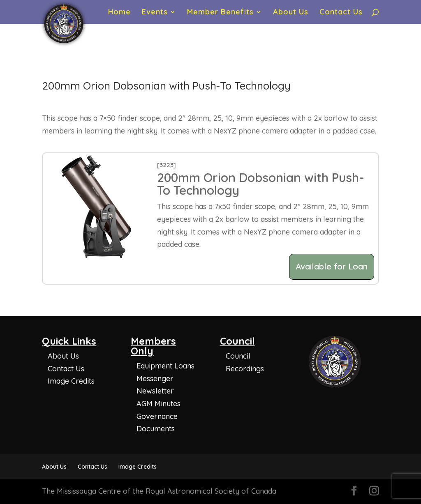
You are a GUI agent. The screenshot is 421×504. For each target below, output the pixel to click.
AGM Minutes (158, 404)
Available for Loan (332, 266)
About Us (291, 13)
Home (119, 13)
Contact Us (341, 13)
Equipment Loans (165, 366)
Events (155, 13)
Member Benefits (220, 13)
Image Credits (71, 381)
